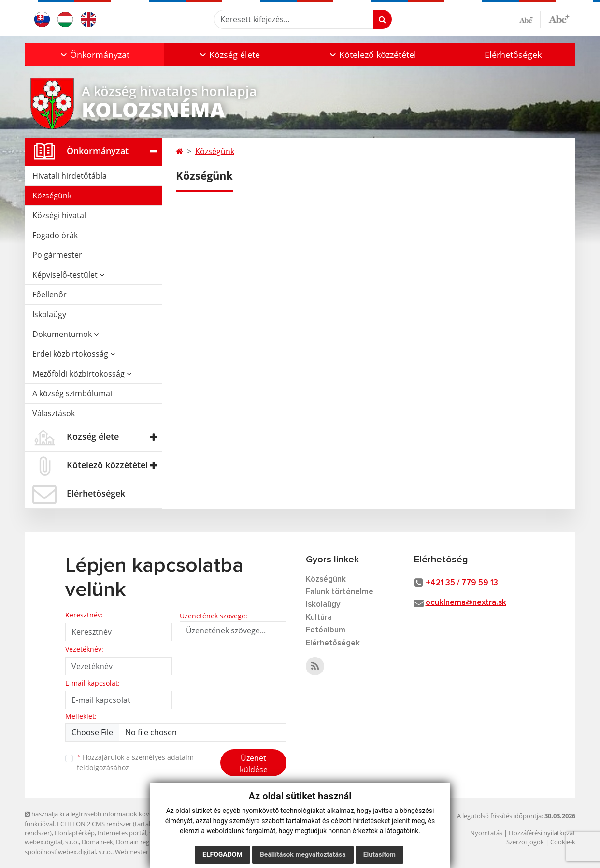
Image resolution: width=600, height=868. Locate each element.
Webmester (132, 852)
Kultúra (319, 618)
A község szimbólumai (72, 393)
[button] (94, 55)
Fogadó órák (55, 235)
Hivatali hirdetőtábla (70, 176)
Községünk (52, 196)
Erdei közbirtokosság (74, 354)
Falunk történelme (340, 592)
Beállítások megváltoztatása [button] (303, 854)
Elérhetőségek (513, 55)
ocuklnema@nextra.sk (466, 603)
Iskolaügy (49, 314)
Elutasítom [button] (379, 854)
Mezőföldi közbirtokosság (82, 374)
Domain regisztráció (144, 842)
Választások (54, 413)
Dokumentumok (65, 334)
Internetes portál (122, 833)
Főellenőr (50, 294)
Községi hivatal (59, 215)
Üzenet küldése (254, 764)
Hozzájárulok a (135, 762)
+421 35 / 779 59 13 (462, 583)
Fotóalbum (326, 630)
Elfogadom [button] (222, 854)
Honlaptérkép (75, 833)
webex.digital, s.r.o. (52, 842)
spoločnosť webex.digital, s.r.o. (68, 852)
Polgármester (57, 255)
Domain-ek (97, 842)
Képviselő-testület (68, 275)
